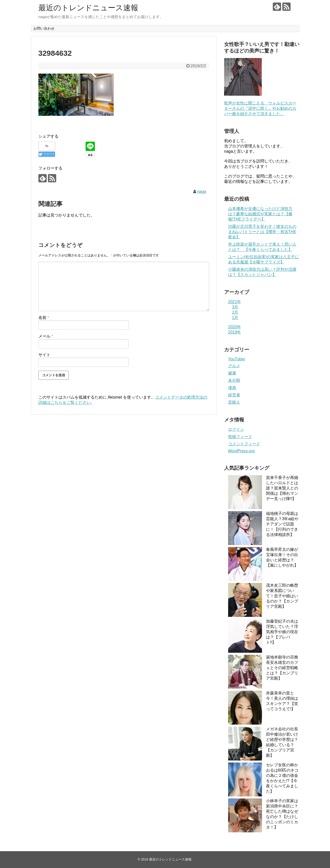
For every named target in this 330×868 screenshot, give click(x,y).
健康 (232, 373)
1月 (235, 318)
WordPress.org (241, 451)
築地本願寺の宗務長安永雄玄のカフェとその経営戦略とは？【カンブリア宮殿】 (282, 668)
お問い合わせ (44, 28)
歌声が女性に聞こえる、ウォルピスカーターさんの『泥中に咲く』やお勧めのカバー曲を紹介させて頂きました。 (260, 108)
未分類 (234, 380)
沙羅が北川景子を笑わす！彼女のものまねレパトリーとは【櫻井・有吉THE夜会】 (262, 232)
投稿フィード (240, 437)
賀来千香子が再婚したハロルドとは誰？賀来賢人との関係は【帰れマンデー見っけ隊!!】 (282, 488)
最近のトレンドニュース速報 (88, 8)
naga (202, 192)
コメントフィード (244, 444)
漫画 (232, 388)
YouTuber (237, 359)
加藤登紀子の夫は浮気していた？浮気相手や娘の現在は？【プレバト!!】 (282, 632)
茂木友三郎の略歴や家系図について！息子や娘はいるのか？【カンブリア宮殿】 (282, 596)
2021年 (235, 302)
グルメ (234, 366)
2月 (235, 312)
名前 (44, 318)
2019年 (235, 332)
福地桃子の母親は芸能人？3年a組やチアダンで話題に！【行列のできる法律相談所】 (282, 524)
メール (46, 336)
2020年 (235, 327)
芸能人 (234, 402)
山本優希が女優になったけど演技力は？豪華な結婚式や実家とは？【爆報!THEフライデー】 (260, 214)
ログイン (236, 429)
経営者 (234, 395)
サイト (44, 355)
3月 (235, 307)
